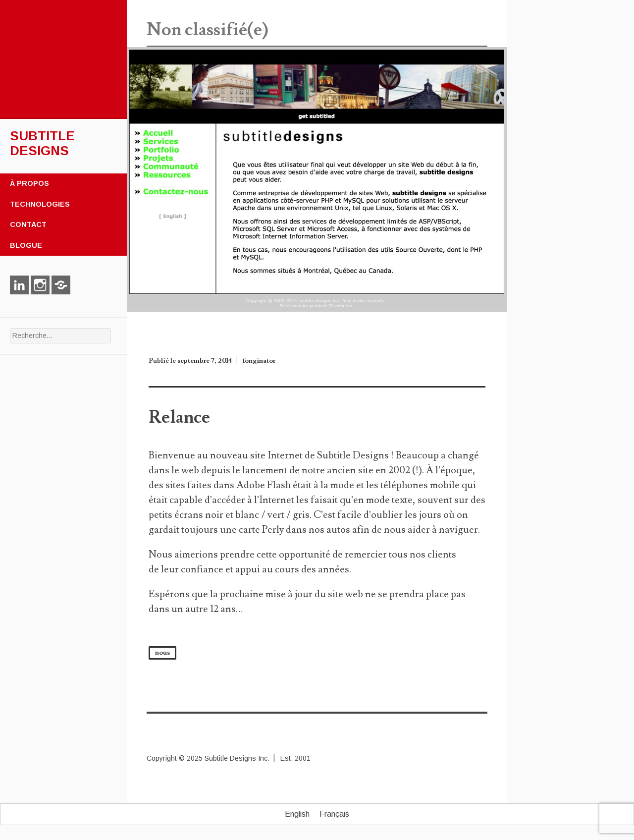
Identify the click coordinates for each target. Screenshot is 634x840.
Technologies (40, 204)
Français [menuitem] (334, 814)
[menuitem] (297, 814)
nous (162, 653)
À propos (29, 183)
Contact (28, 224)
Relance (179, 417)
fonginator (259, 361)
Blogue (26, 245)
